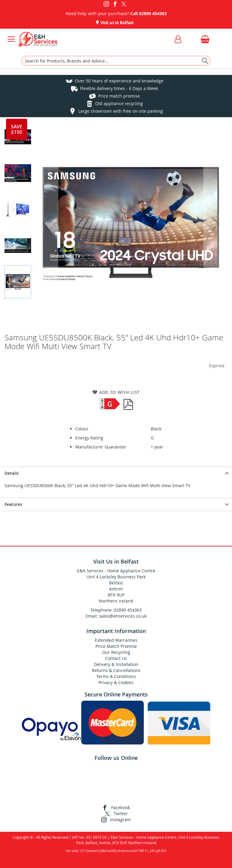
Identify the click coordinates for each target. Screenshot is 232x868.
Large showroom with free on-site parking (121, 111)
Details (12, 473)
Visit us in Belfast (117, 23)
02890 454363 (153, 13)
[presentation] (116, 473)
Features (13, 504)
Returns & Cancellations (116, 670)
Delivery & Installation (116, 664)
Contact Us (116, 658)
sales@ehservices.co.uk (123, 616)
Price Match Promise (116, 646)
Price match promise (119, 96)
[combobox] (116, 61)
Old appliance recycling (119, 103)
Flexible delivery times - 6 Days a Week (119, 88)
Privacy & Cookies (116, 682)
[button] (46, 224)
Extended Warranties (116, 640)
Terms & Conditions (116, 676)
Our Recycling (116, 652)
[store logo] (38, 39)
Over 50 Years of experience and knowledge (119, 81)
